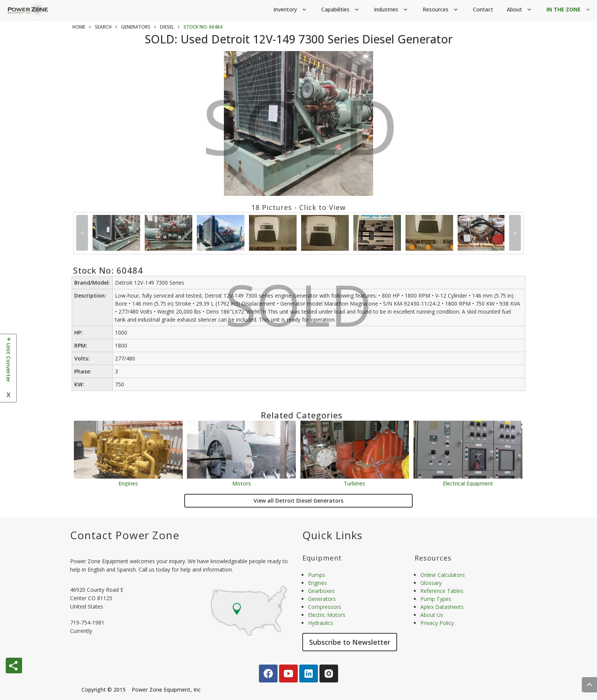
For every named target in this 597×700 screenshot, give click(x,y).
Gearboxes (321, 591)
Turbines (354, 483)
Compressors (325, 607)
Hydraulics (321, 623)
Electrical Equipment (468, 483)
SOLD (300, 133)
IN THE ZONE (569, 10)
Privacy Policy (437, 623)
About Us (432, 615)
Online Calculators (443, 575)
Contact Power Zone (125, 535)
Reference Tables (442, 591)
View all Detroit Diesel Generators (298, 501)
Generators (322, 599)
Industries (391, 10)
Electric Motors (327, 615)
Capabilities (341, 10)
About (520, 10)
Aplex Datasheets (442, 607)
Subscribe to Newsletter (350, 642)
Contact (483, 9)
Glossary (431, 583)
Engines (128, 483)
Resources (441, 10)
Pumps (317, 575)
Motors (242, 483)
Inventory (291, 10)
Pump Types (436, 599)
